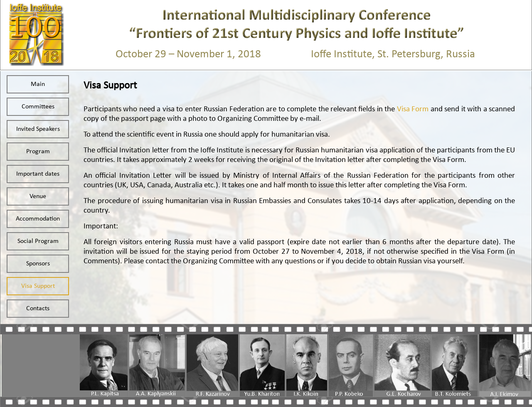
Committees (38, 107)
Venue (38, 196)
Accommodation (38, 219)
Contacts (38, 309)
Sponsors (38, 264)
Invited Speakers (38, 129)
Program (38, 152)
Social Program (38, 241)
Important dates (38, 174)
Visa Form (414, 109)
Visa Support (38, 286)
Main (38, 84)
